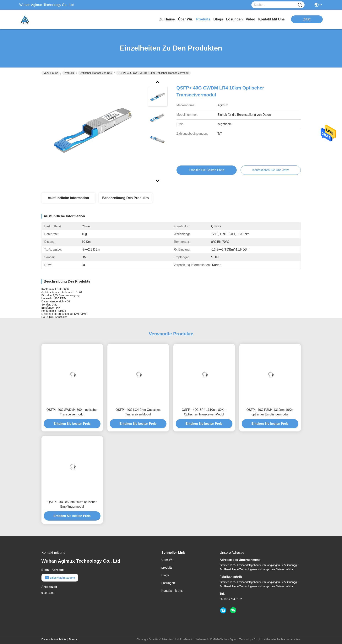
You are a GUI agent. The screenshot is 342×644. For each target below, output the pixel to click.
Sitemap (73, 639)
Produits (69, 73)
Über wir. (185, 19)
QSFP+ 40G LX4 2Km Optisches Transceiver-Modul (138, 412)
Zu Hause (167, 19)
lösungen (234, 19)
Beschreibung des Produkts (125, 198)
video (250, 19)
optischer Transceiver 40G (96, 73)
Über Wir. (168, 560)
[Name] (300, 5)
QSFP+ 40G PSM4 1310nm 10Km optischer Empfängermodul (270, 412)
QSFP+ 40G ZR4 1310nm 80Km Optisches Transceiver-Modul (204, 412)
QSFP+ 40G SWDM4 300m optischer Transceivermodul (72, 412)
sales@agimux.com (60, 578)
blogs (218, 19)
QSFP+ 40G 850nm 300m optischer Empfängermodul (72, 504)
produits (203, 19)
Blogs (165, 575)
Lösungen (168, 583)
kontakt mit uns (271, 19)
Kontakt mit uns (172, 591)
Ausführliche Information (68, 198)
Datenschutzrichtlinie (54, 639)
